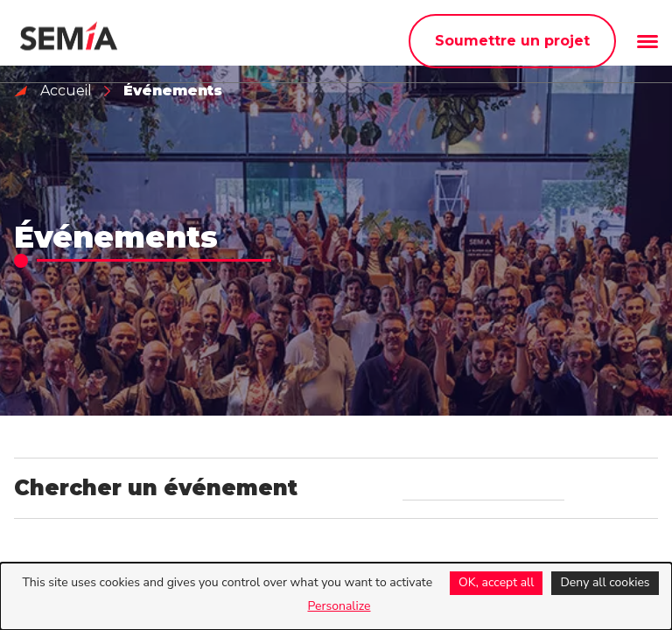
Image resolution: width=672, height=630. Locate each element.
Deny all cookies (605, 582)
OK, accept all (496, 582)
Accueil (66, 91)
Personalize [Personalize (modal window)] (339, 606)
